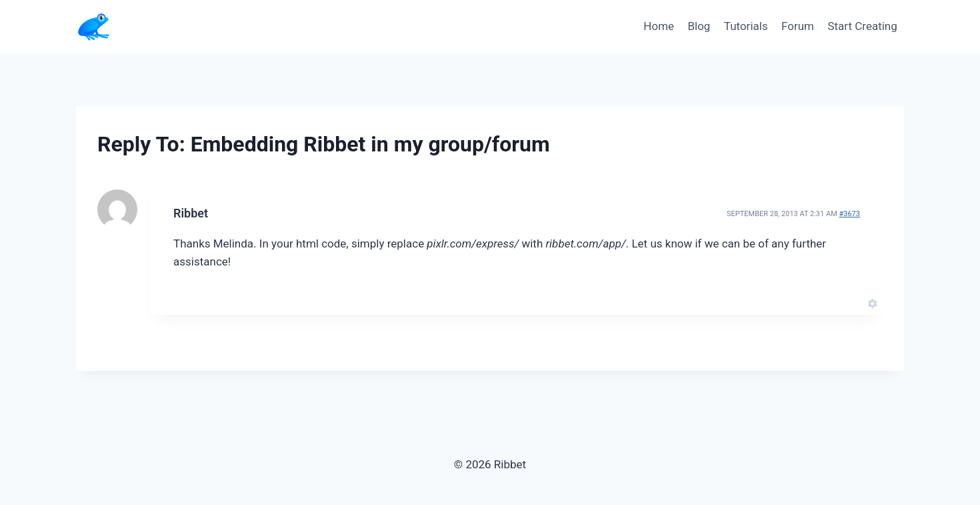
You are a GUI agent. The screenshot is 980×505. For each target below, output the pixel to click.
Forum (798, 26)
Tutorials (746, 26)
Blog (699, 26)
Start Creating (862, 26)
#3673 (849, 214)
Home (659, 26)
